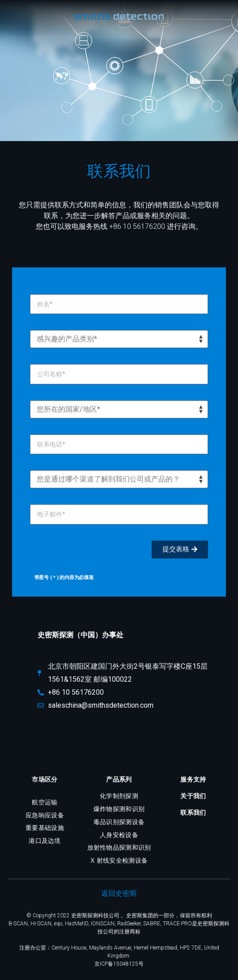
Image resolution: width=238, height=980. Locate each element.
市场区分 (45, 779)
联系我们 (193, 812)
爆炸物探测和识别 (119, 809)
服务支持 (193, 779)
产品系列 (119, 779)
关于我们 (193, 796)
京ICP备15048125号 (119, 964)
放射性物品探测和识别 (119, 847)
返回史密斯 (119, 893)
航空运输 (45, 802)
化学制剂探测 (119, 796)
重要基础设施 (45, 828)
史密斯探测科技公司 (95, 916)
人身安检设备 (119, 835)
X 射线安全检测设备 (119, 860)
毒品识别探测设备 (119, 822)
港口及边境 (45, 841)
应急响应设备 (45, 815)
